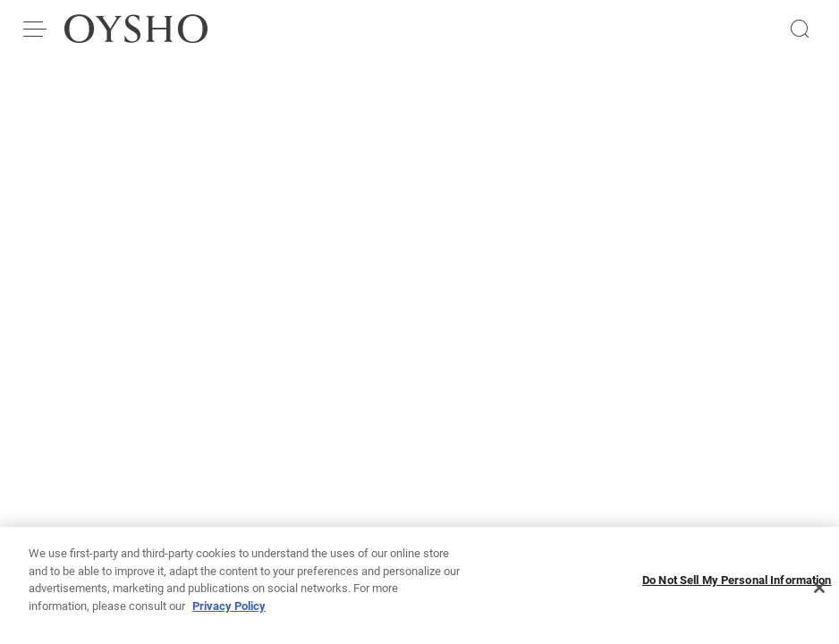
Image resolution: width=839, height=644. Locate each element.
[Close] (819, 597)
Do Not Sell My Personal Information (737, 589)
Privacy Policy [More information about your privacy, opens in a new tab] (229, 615)
